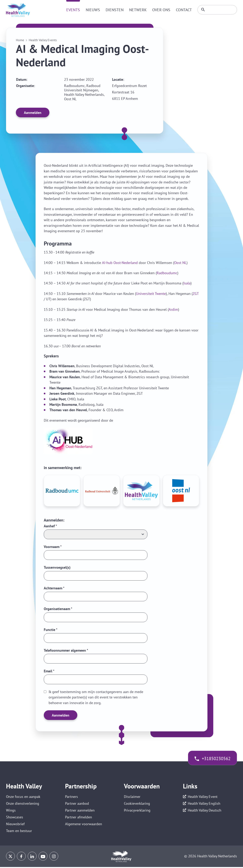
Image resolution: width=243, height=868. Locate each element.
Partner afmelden (79, 818)
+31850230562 (216, 759)
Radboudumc (167, 273)
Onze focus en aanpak (23, 797)
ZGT (196, 294)
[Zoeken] (217, 10)
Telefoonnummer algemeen (66, 651)
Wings (11, 811)
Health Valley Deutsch (205, 811)
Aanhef (50, 526)
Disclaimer (132, 797)
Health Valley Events (43, 40)
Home (20, 40)
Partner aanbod (77, 804)
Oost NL (180, 263)
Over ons (160, 10)
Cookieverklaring (137, 804)
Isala (187, 283)
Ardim (173, 309)
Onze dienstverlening (23, 804)
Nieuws (92, 10)
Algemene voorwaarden (84, 825)
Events (72, 10)
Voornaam (53, 547)
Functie (51, 630)
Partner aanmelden (80, 811)
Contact (183, 10)
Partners (71, 797)
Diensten (113, 10)
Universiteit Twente (151, 294)
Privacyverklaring (137, 811)
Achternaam (54, 588)
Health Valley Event (203, 797)
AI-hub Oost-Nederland (120, 263)
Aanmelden (33, 113)
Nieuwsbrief (15, 825)
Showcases (15, 818)
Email (49, 671)
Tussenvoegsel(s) (57, 568)
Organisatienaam (58, 609)
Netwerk (137, 10)
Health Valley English (204, 804)
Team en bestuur (19, 832)
